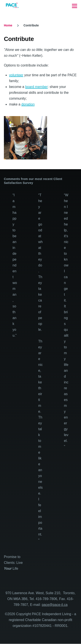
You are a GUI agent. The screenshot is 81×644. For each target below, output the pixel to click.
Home (8, 25)
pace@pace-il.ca (55, 605)
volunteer (16, 75)
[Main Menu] (75, 6)
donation (28, 104)
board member (37, 87)
